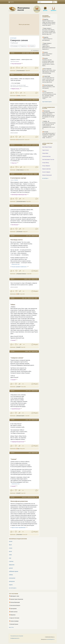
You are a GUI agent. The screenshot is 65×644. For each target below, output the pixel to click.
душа (10, 545)
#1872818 (12, 236)
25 (13, 167)
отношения (12, 578)
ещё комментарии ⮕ (47, 102)
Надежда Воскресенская (18, 442)
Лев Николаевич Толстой (48, 159)
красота (24, 53)
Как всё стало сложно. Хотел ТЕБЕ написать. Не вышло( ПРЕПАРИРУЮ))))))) (49, 72)
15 (13, 291)
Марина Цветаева (47, 169)
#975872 (12, 206)
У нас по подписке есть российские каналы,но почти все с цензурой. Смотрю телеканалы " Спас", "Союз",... (49, 96)
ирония (11, 568)
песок (30, 236)
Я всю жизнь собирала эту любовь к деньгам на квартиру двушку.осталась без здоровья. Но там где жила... (49, 115)
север (23, 298)
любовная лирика (14, 571)
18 (13, 271)
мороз (23, 174)
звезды (26, 351)
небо (30, 420)
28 (13, 93)
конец (23, 145)
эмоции (30, 206)
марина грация (32, 75)
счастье (11, 561)
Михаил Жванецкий (47, 175)
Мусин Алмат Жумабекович (19, 527)
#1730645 (12, 420)
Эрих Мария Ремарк (47, 147)
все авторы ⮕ (45, 178)
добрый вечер (35, 100)
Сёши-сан (14, 163)
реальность (24, 497)
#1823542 (16, 180)
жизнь (23, 206)
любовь (11, 575)
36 (13, 137)
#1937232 (12, 391)
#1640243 (12, 298)
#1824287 (12, 174)
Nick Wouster (15, 225)
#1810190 (12, 145)
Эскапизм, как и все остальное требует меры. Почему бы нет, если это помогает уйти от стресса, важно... (48, 63)
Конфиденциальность (15, 638)
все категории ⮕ (13, 588)
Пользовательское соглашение (17, 636)
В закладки (14, 46)
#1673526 (12, 497)
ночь (35, 53)
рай (27, 236)
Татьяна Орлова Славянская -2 (19, 267)
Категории (37, 8)
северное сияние (29, 100)
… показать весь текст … (16, 264)
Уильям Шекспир (46, 156)
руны (26, 298)
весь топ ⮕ (11, 627)
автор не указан (14, 133)
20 (19, 68)
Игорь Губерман (46, 166)
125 (14, 68)
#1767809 (12, 351)
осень (30, 391)
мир (10, 558)
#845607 (12, 75)
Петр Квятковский (16, 64)
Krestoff (14, 340)
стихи (26, 206)
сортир (27, 174)
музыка (28, 53)
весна (10, 551)
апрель (11, 585)
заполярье (31, 174)
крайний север (35, 145)
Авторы (45, 8)
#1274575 (12, 100)
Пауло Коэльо (46, 150)
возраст (26, 279)
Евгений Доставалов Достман (19, 195)
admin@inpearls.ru (51, 639)
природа (31, 53)
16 (13, 229)
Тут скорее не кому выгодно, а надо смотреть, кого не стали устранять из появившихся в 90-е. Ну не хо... (49, 126)
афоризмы (12, 565)
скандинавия (37, 298)
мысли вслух (35, 206)
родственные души (31, 497)
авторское (12, 581)
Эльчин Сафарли (46, 172)
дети (24, 100)
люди (10, 555)
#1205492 (12, 53)
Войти (11, 2)
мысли (23, 75)
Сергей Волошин (16, 409)
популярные (35, 50)
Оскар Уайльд (46, 163)
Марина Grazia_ (16, 89)
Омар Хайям (45, 153)
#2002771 (12, 279)
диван (30, 279)
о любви (27, 75)
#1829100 (12, 453)
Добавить (54, 8)
